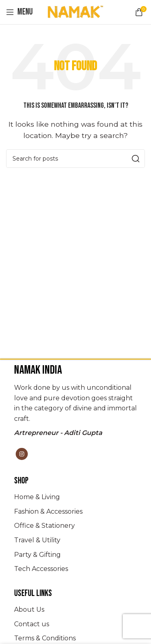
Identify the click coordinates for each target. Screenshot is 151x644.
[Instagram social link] (22, 454)
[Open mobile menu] (19, 12)
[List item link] (75, 497)
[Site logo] (76, 11)
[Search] (75, 159)
